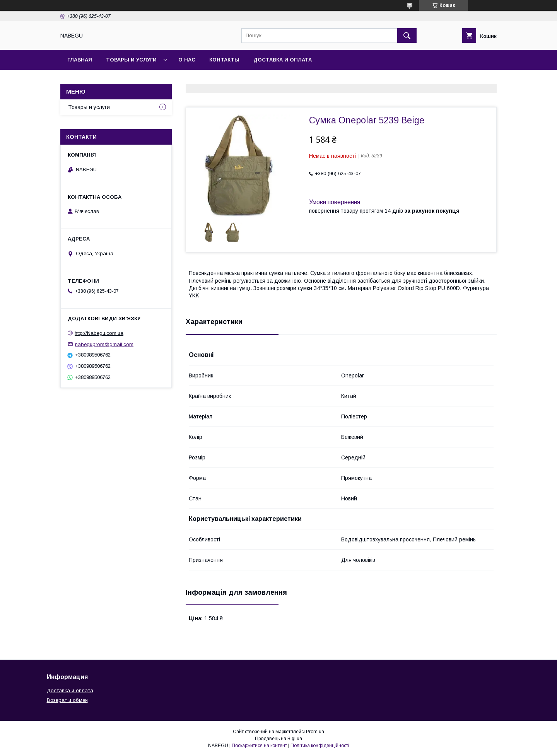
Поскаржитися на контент (259, 746)
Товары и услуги (131, 60)
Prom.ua (315, 732)
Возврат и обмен (67, 700)
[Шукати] (407, 36)
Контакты (224, 60)
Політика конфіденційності (320, 746)
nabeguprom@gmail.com (104, 344)
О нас (187, 60)
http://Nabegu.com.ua (99, 333)
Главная (80, 60)
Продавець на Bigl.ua (278, 739)
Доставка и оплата (283, 60)
